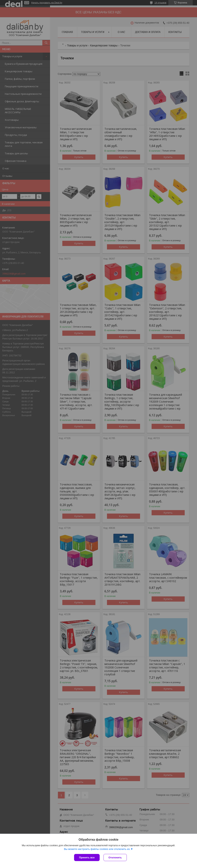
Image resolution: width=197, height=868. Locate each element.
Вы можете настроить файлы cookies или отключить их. (97, 849)
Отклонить (115, 858)
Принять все (87, 858)
